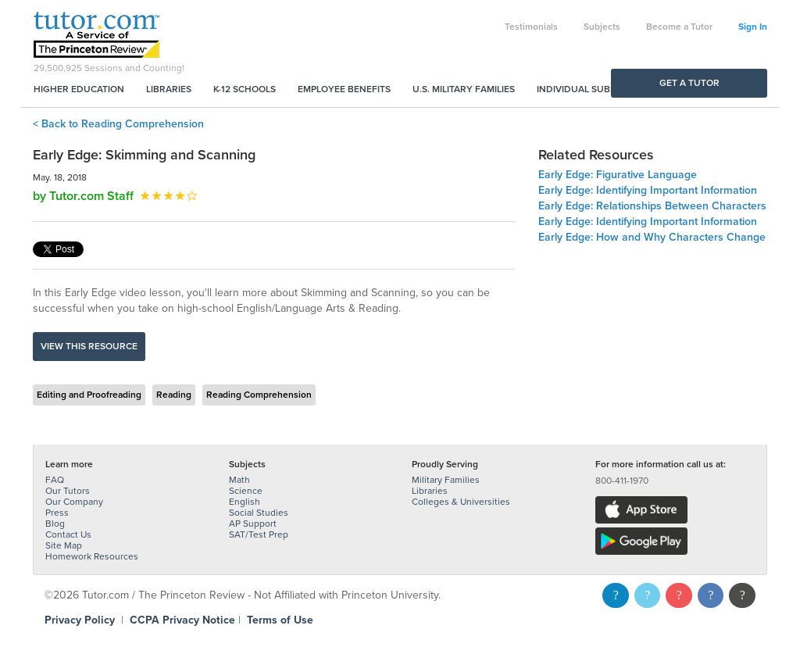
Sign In (753, 27)
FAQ (55, 480)
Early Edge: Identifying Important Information (648, 190)
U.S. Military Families (464, 89)
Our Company (74, 502)
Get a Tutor (689, 83)
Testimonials (531, 27)
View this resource (89, 346)
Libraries (169, 89)
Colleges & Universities (461, 502)
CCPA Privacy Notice (182, 620)
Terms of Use (280, 620)
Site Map (64, 545)
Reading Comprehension (259, 395)
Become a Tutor (679, 27)
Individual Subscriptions (600, 89)
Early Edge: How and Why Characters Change (652, 237)
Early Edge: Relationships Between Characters (652, 206)
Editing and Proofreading (89, 395)
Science (246, 491)
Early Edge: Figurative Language (618, 175)
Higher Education (79, 89)
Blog (55, 524)
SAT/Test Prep (259, 534)
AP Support (253, 524)
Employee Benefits (344, 89)
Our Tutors (68, 491)
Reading (174, 395)
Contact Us (68, 534)
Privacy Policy (80, 620)
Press (57, 513)
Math (239, 480)
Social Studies (259, 513)
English (245, 502)
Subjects (602, 27)
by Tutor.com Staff (83, 196)
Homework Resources (92, 556)
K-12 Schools (245, 89)
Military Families (446, 480)
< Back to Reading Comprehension (118, 124)
